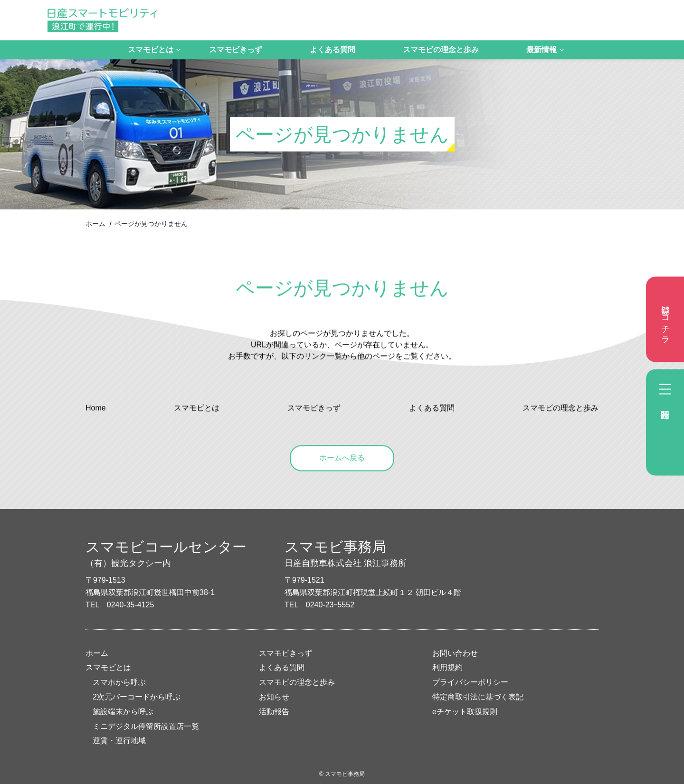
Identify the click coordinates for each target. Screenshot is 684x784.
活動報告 (274, 712)
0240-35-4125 (131, 605)
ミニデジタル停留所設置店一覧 (146, 726)
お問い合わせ (455, 653)
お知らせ (274, 697)
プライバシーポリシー (470, 682)
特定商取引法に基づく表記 (478, 697)
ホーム (95, 224)
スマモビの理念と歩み (441, 50)
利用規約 (447, 667)
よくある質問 (332, 50)
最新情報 (541, 50)
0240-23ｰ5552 (330, 605)
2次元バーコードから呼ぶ (137, 697)
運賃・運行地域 (119, 741)
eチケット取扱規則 (465, 712)
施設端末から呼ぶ (123, 712)
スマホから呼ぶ (119, 682)
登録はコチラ (665, 320)
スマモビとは (151, 50)
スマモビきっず (236, 50)
